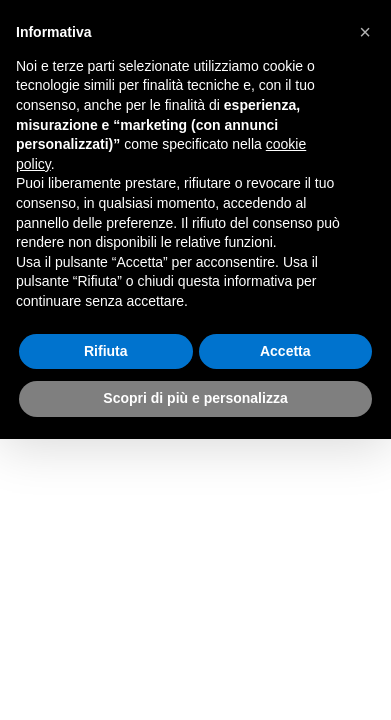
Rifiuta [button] (106, 351)
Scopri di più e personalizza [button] (195, 398)
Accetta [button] (285, 351)
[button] (365, 32)
